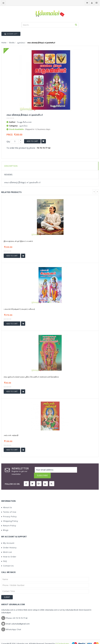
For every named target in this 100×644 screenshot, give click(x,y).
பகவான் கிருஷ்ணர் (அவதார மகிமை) (19, 309)
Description (11, 166)
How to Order (9, 551)
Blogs (5, 524)
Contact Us (8, 560)
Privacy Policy (9, 511)
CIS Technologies (62, 638)
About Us (7, 502)
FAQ (4, 555)
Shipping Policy (10, 515)
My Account (8, 537)
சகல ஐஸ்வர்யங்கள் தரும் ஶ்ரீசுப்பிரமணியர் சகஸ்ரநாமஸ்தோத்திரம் (31, 377)
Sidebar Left (11, 34)
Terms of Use (9, 506)
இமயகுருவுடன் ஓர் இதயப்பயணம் (18, 241)
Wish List (7, 546)
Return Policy (9, 520)
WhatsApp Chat (14, 624)
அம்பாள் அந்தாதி (11, 435)
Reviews (8, 175)
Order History (9, 542)
